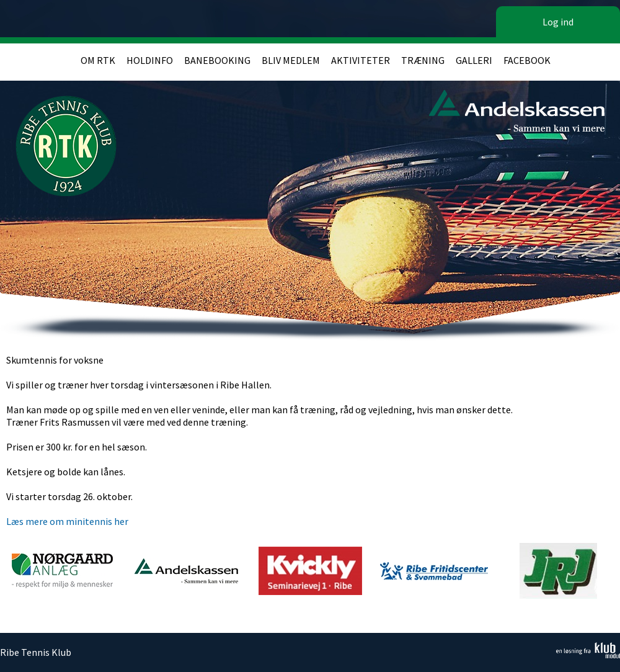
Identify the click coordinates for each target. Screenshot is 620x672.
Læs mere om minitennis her (67, 521)
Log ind (558, 22)
